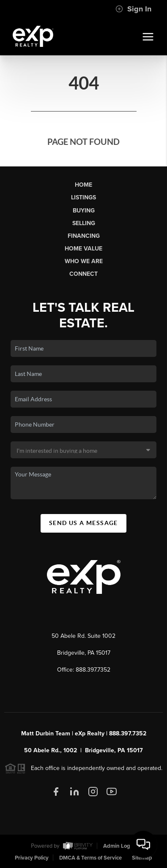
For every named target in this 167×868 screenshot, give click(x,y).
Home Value (83, 249)
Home (83, 185)
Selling (84, 223)
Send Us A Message (83, 523)
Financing (84, 236)
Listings (83, 197)
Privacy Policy (32, 858)
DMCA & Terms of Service (90, 858)
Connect (83, 274)
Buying (84, 211)
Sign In (133, 9)
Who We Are (84, 261)
